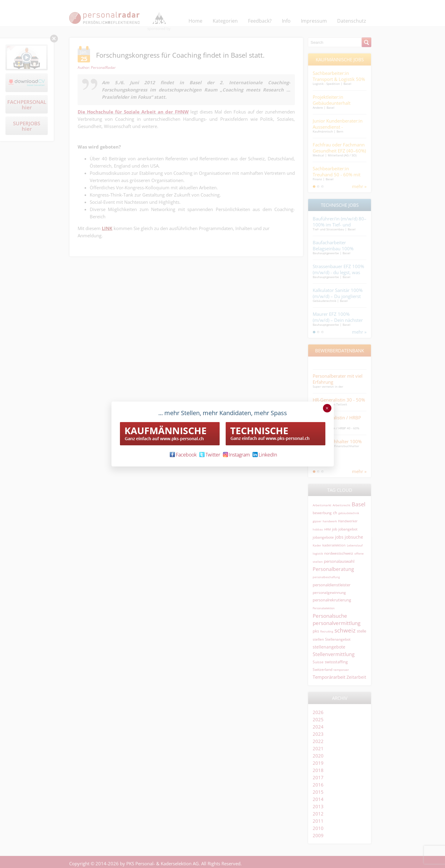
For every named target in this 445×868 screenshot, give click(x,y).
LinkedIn (265, 455)
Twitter (210, 455)
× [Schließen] (327, 408)
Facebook (183, 455)
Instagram (236, 455)
